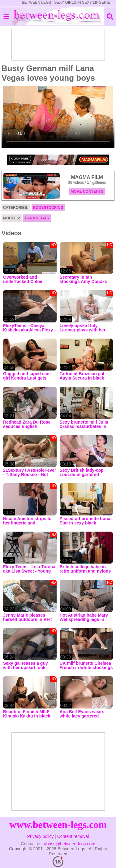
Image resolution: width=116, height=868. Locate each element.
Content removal (73, 836)
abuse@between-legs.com (70, 844)
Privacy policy (41, 836)
